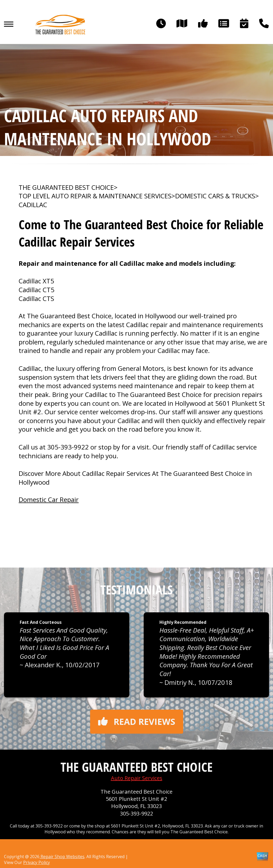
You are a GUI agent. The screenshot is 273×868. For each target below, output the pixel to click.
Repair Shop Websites (62, 857)
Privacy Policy (37, 862)
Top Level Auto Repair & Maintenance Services (95, 196)
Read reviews (137, 722)
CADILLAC (33, 205)
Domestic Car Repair (49, 499)
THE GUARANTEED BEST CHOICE (66, 187)
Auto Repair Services (137, 778)
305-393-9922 (68, 447)
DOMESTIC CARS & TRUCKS (215, 196)
